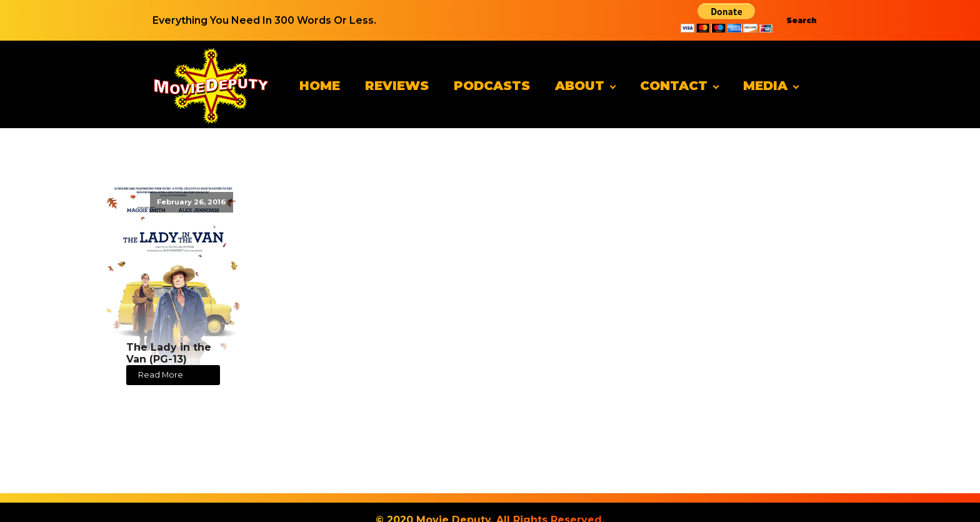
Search (802, 20)
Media (765, 86)
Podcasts (492, 86)
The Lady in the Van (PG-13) (169, 353)
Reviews (397, 86)
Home (320, 86)
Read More (161, 375)
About (580, 86)
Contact (674, 86)
